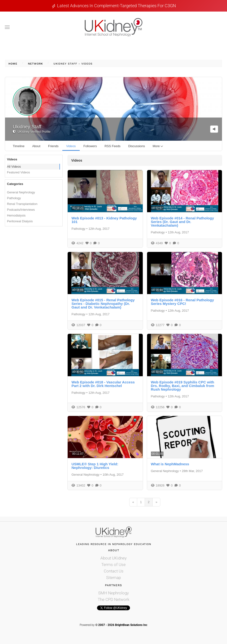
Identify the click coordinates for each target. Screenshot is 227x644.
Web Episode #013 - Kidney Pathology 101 (104, 220)
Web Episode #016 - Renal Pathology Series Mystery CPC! (182, 302)
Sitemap (113, 578)
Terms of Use (113, 565)
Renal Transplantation (22, 204)
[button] (7, 27)
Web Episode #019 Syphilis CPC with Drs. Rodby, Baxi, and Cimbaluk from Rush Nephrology (183, 386)
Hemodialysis (16, 215)
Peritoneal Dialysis (20, 221)
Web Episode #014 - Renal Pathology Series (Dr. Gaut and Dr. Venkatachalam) (182, 222)
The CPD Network (113, 599)
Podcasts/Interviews (21, 210)
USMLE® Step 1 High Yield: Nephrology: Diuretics (95, 466)
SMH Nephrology (113, 593)
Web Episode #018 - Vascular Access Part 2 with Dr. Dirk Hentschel (103, 384)
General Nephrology (21, 192)
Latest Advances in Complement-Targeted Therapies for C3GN (117, 6)
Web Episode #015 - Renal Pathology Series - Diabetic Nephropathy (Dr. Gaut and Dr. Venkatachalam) (103, 304)
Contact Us (114, 571)
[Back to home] (114, 27)
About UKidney (113, 558)
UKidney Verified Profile (32, 132)
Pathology (14, 198)
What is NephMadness (170, 464)
